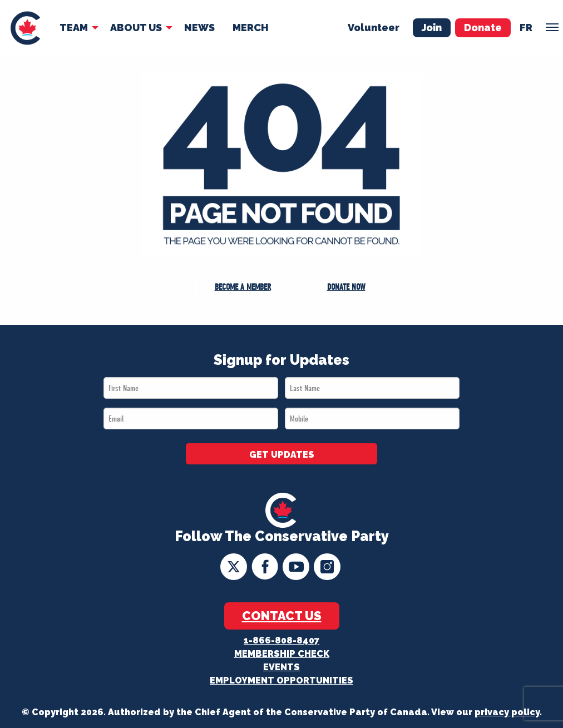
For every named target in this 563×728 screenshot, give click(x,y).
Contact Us (282, 616)
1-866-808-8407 (281, 640)
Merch (251, 28)
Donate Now (346, 287)
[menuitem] (25, 28)
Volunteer (374, 28)
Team (74, 28)
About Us (136, 28)
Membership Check (282, 654)
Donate (483, 28)
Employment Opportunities (281, 680)
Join (432, 28)
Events (281, 667)
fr (526, 28)
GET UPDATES (282, 455)
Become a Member (243, 287)
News (199, 28)
